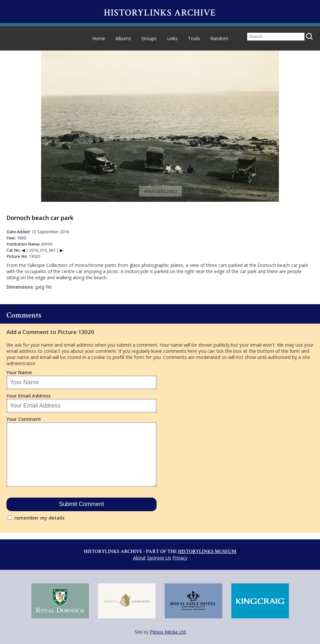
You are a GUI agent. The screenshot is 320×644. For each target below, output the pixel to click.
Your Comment (24, 419)
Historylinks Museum (207, 552)
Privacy (180, 558)
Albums (123, 38)
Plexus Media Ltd (168, 632)
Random (219, 38)
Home (99, 38)
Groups (149, 38)
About (139, 558)
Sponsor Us (159, 558)
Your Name (19, 372)
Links (172, 38)
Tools (194, 38)
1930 (21, 238)
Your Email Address (28, 396)
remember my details (39, 518)
